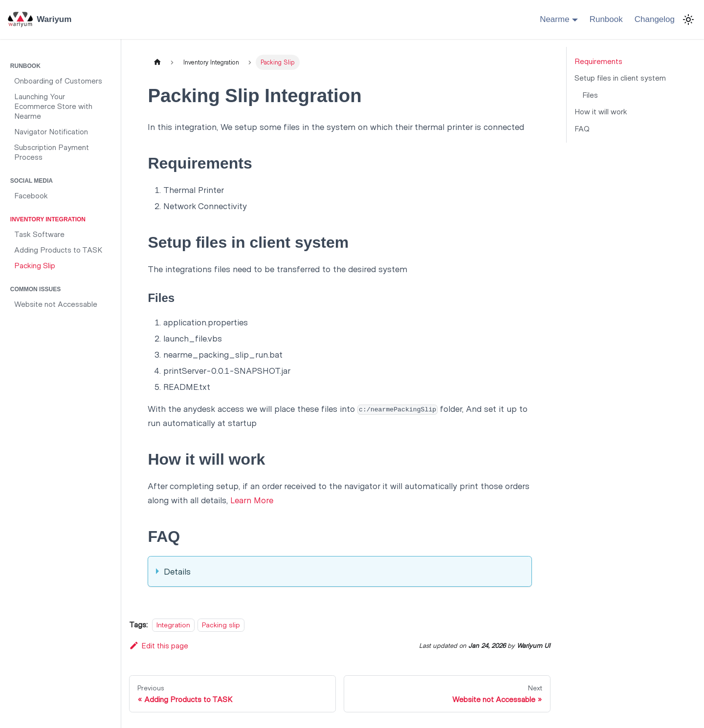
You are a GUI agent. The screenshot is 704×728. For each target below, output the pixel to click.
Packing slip (221, 625)
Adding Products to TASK (58, 249)
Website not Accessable (56, 304)
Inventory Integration (48, 219)
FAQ (582, 128)
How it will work (601, 111)
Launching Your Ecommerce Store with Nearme (53, 106)
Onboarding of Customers (58, 80)
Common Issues (35, 289)
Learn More (252, 500)
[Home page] (157, 62)
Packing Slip (35, 265)
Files (590, 95)
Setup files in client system (620, 77)
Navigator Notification (51, 131)
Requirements (598, 61)
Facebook (31, 195)
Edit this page (159, 645)
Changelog (655, 19)
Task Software (39, 234)
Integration (173, 625)
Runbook (606, 19)
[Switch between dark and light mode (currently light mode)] (688, 20)
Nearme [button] (554, 19)
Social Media (32, 181)
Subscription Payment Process (52, 152)
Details (177, 571)
